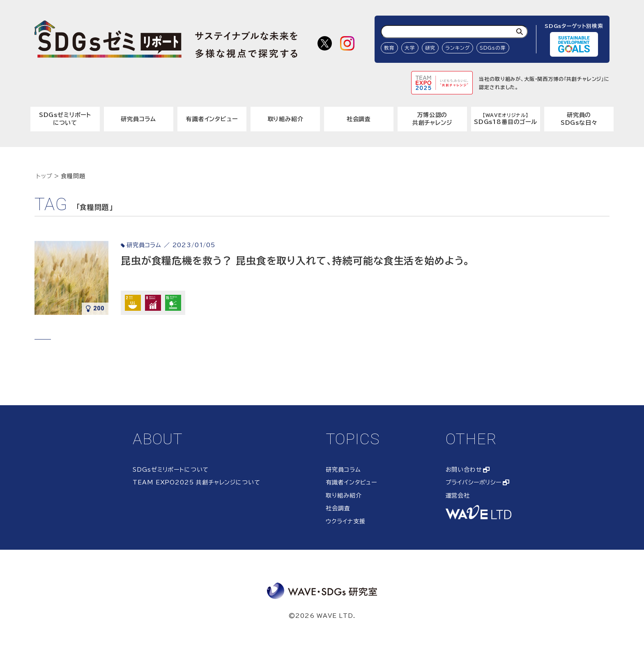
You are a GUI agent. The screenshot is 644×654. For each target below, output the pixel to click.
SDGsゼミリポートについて (65, 119)
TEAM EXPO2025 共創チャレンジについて (196, 482)
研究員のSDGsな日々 (579, 119)
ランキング (457, 48)
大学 (410, 48)
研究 (430, 48)
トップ (44, 176)
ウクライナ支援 (345, 521)
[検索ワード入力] (454, 32)
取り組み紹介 (285, 119)
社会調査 (359, 119)
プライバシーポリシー (474, 482)
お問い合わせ (464, 470)
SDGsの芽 (493, 48)
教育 (389, 48)
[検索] (520, 32)
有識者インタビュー (212, 119)
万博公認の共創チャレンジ (432, 119)
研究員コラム (138, 119)
